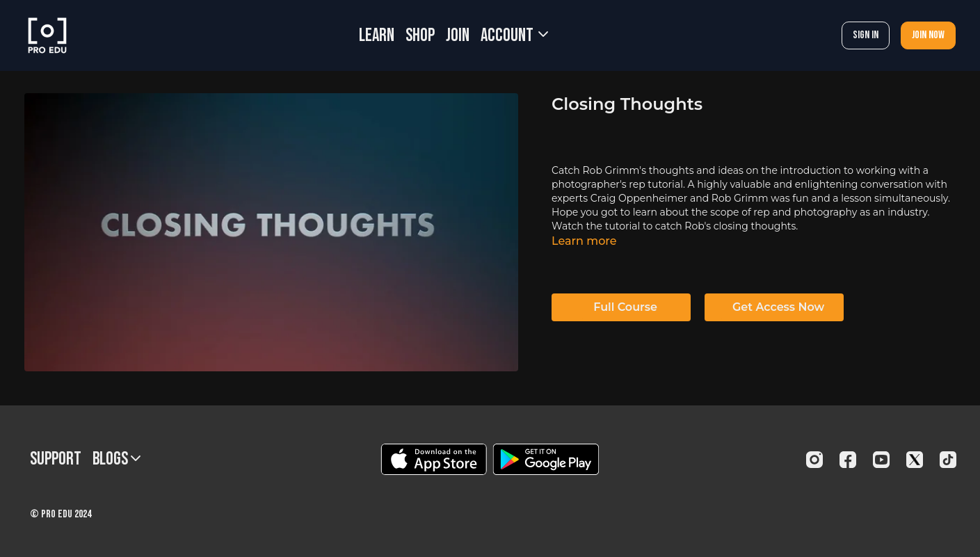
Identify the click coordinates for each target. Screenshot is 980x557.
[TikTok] (948, 460)
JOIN (458, 36)
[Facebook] (848, 460)
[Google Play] (546, 459)
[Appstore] (434, 459)
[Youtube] (881, 460)
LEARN (377, 36)
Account (514, 36)
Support (56, 459)
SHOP (420, 36)
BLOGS (117, 459)
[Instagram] (814, 460)
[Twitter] (915, 460)
